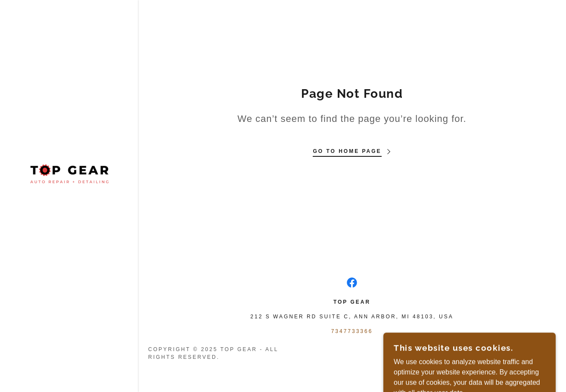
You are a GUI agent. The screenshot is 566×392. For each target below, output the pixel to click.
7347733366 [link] (352, 331)
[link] (69, 174)
